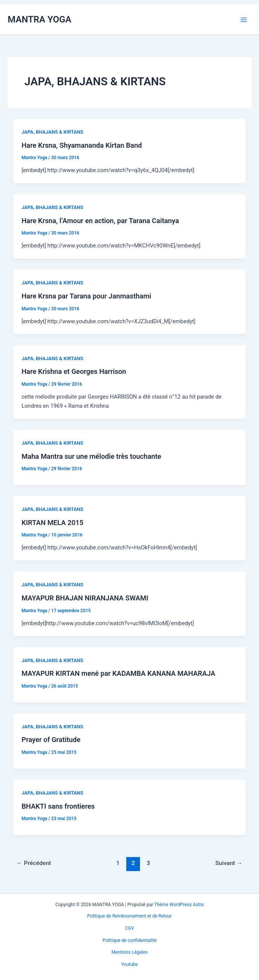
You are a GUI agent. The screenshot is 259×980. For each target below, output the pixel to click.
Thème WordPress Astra (179, 905)
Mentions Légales (129, 952)
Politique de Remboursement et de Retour (130, 916)
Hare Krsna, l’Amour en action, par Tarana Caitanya (100, 221)
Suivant (229, 863)
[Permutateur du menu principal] (244, 19)
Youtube (130, 964)
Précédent (34, 863)
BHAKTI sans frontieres (58, 806)
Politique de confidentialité (130, 940)
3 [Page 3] (149, 863)
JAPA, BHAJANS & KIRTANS (52, 132)
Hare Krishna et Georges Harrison (74, 371)
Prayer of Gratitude (51, 740)
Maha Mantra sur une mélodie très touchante (91, 456)
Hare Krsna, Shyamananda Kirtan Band (82, 145)
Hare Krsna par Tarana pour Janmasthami (86, 296)
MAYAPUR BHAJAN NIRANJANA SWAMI (85, 598)
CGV (130, 928)
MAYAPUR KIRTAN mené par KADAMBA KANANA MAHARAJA (118, 673)
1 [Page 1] (118, 863)
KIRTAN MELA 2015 (52, 523)
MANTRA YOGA (39, 19)
